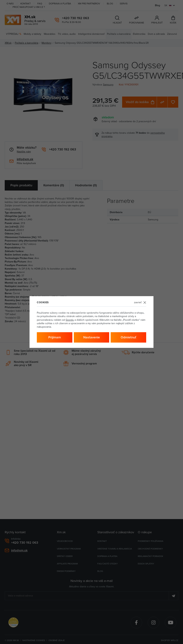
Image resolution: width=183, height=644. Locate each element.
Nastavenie (92, 337)
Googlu (70, 320)
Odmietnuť (128, 337)
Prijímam (55, 337)
